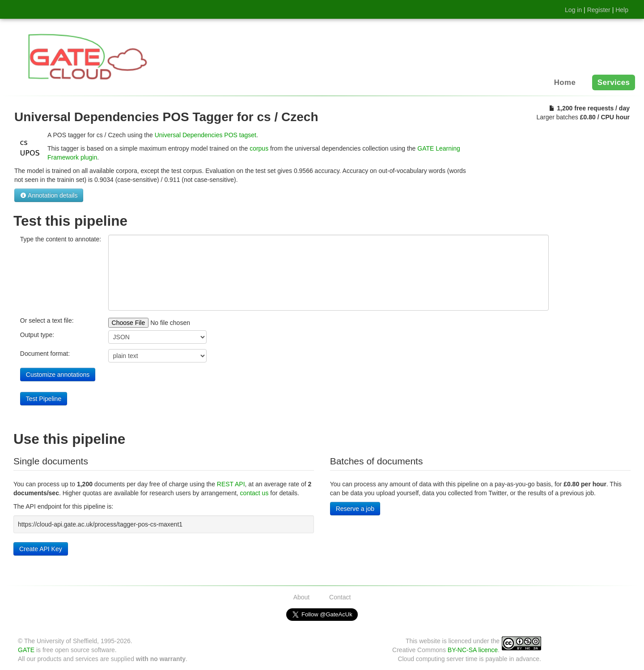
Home (565, 82)
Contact (340, 597)
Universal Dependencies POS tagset (205, 135)
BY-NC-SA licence (473, 650)
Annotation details (49, 195)
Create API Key (41, 549)
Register (599, 10)
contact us (254, 493)
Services (614, 82)
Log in (573, 10)
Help (622, 10)
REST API (231, 484)
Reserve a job (355, 509)
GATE (26, 650)
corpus (259, 148)
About (302, 597)
